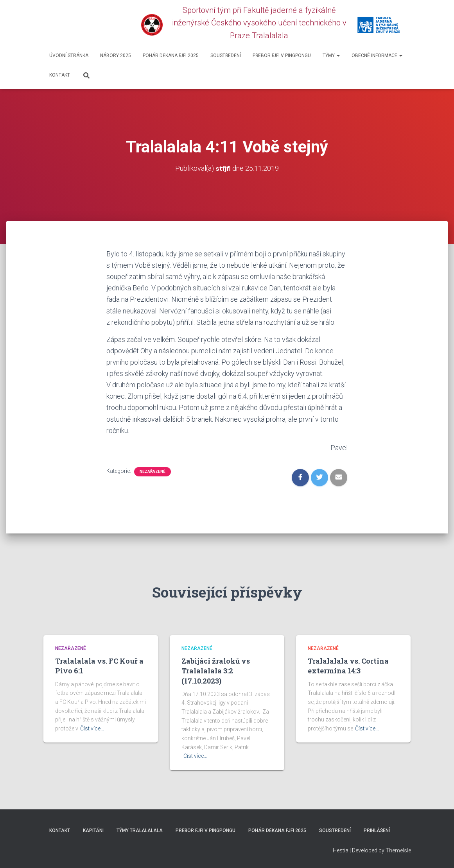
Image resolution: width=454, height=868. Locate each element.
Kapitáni (93, 830)
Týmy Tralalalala (140, 830)
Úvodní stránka (69, 55)
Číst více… (92, 728)
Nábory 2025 (116, 55)
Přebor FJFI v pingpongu (282, 55)
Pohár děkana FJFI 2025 (171, 55)
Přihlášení (377, 830)
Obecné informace (377, 55)
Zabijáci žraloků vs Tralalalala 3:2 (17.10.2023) (216, 671)
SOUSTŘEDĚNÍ (226, 55)
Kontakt (60, 75)
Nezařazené (153, 472)
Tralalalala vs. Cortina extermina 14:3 (348, 666)
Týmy (331, 55)
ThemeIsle (398, 850)
